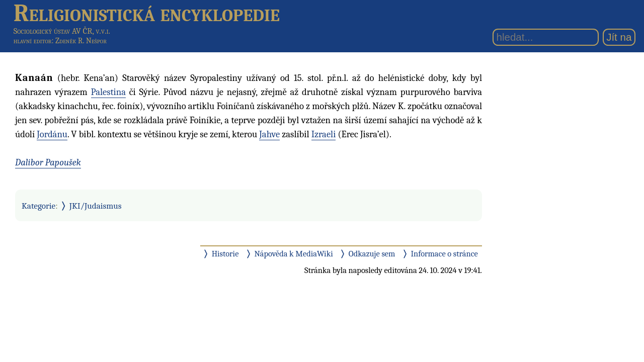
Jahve (269, 134)
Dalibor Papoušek (48, 162)
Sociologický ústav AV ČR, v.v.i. (62, 31)
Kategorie (38, 206)
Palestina (108, 92)
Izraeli (324, 134)
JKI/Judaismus (96, 206)
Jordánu (52, 134)
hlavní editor (33, 41)
